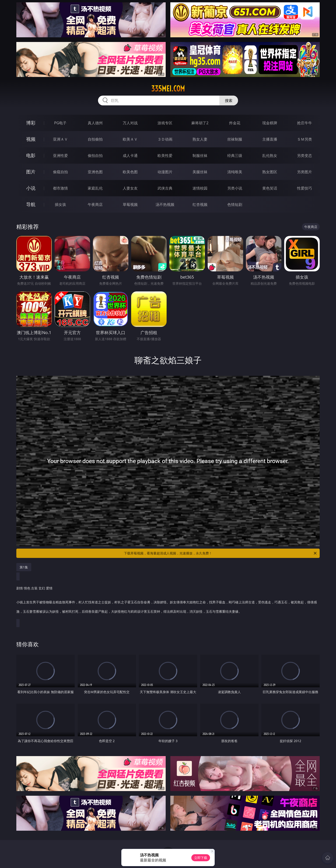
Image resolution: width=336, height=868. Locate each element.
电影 (31, 155)
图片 (31, 172)
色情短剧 (235, 204)
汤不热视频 (165, 204)
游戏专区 (165, 123)
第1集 (24, 567)
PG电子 (60, 123)
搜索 (229, 100)
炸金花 (235, 123)
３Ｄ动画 (165, 139)
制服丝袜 (200, 156)
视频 (31, 139)
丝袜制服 (235, 139)
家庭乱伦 (95, 188)
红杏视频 (200, 204)
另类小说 (235, 188)
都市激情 (60, 188)
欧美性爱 (165, 156)
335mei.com (168, 89)
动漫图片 (165, 172)
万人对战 (130, 123)
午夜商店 (95, 204)
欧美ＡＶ (130, 139)
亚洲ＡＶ (60, 139)
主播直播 (270, 139)
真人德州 (95, 123)
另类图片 (304, 172)
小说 (31, 188)
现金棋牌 (270, 123)
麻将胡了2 (200, 123)
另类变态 (304, 156)
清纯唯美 (235, 172)
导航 (31, 204)
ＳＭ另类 (304, 139)
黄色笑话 (270, 188)
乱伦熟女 (270, 156)
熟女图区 (270, 172)
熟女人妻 (200, 139)
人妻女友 (130, 188)
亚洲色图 (95, 172)
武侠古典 (165, 188)
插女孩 (60, 204)
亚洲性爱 (60, 156)
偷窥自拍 (60, 172)
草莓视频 (130, 204)
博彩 (31, 123)
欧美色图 (130, 172)
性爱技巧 (304, 188)
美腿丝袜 (200, 172)
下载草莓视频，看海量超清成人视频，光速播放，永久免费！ (221, 553)
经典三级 (235, 156)
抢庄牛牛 (304, 123)
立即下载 (201, 858)
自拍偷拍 (95, 139)
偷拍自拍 (95, 156)
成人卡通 (130, 156)
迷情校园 (200, 188)
